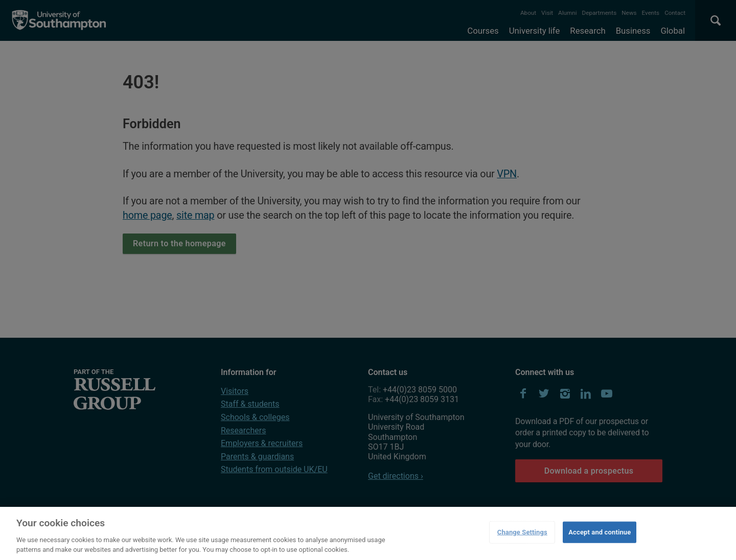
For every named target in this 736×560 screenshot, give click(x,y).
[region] (368, 533)
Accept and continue (600, 532)
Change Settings (522, 532)
